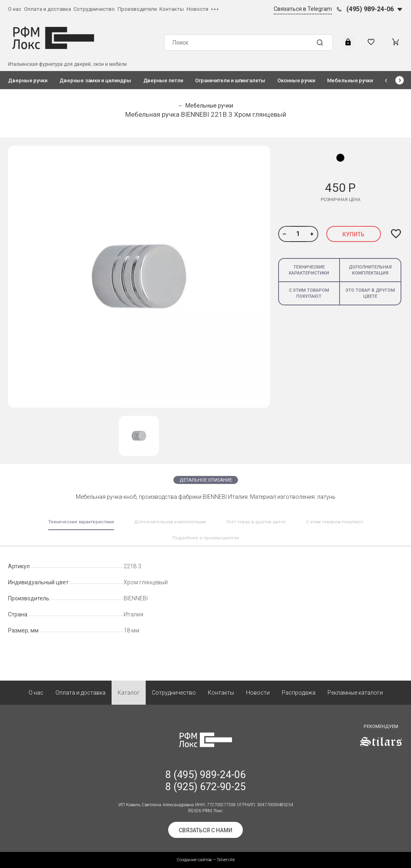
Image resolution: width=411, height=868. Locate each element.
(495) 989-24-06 (370, 9)
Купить (353, 234)
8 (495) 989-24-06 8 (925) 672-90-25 (205, 781)
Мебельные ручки (350, 80)
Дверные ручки (28, 80)
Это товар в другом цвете (370, 293)
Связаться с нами (205, 830)
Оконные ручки (296, 80)
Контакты (172, 9)
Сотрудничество (94, 9)
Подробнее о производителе (206, 538)
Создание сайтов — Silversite (206, 860)
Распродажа (299, 693)
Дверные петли (163, 80)
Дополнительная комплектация (370, 270)
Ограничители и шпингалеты (230, 80)
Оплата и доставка (48, 9)
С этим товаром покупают (309, 293)
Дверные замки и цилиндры (95, 80)
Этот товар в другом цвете (256, 522)
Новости (197, 9)
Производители (137, 9)
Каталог (129, 693)
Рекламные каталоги (355, 693)
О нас (15, 9)
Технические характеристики (309, 270)
